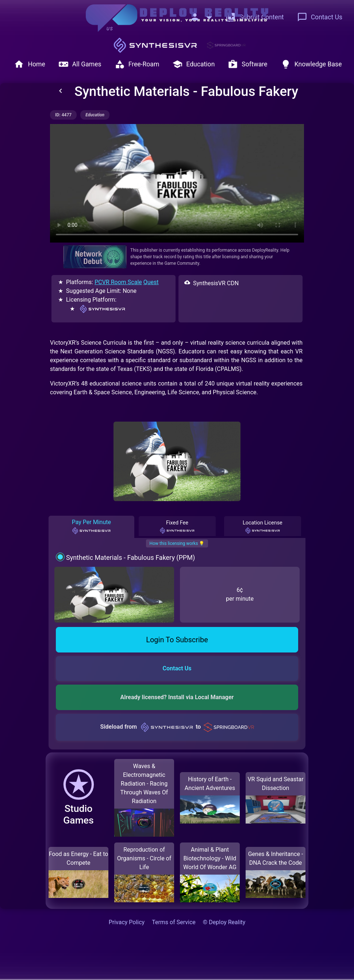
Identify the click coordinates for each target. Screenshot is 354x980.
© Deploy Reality (224, 922)
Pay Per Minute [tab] (91, 527)
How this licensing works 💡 (177, 543)
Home (29, 64)
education (95, 115)
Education (193, 64)
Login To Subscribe (177, 640)
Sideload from (177, 727)
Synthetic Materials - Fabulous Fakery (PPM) (130, 557)
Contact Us (320, 17)
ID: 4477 (63, 115)
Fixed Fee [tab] (177, 527)
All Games (80, 64)
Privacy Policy (127, 922)
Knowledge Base (311, 64)
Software (247, 64)
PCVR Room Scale (118, 282)
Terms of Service (174, 922)
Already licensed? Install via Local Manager (177, 697)
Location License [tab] (263, 527)
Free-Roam (137, 64)
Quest (151, 282)
